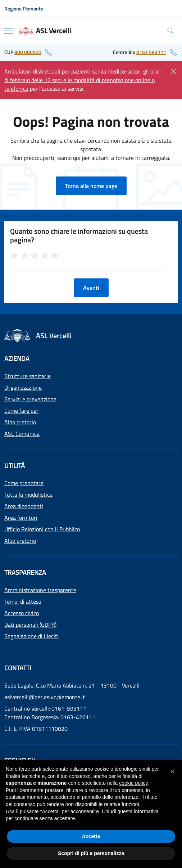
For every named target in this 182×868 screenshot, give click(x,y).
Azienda (17, 359)
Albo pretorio (20, 422)
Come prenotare (24, 483)
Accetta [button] (91, 836)
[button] (173, 771)
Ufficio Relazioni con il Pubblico (42, 529)
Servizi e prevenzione (30, 399)
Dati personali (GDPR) (30, 625)
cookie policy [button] (133, 783)
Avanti (91, 288)
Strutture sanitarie (28, 376)
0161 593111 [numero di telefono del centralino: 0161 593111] (151, 52)
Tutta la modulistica (28, 495)
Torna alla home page (91, 186)
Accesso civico (22, 613)
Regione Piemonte (24, 8)
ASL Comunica (22, 434)
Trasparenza (25, 572)
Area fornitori (21, 518)
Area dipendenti (24, 506)
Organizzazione (23, 388)
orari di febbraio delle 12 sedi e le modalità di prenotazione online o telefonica (83, 80)
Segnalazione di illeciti (31, 636)
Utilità (15, 466)
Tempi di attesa (23, 601)
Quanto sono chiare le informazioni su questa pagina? (79, 236)
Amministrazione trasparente (40, 590)
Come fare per (21, 411)
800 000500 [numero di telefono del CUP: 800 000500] (28, 52)
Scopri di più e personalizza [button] (91, 853)
